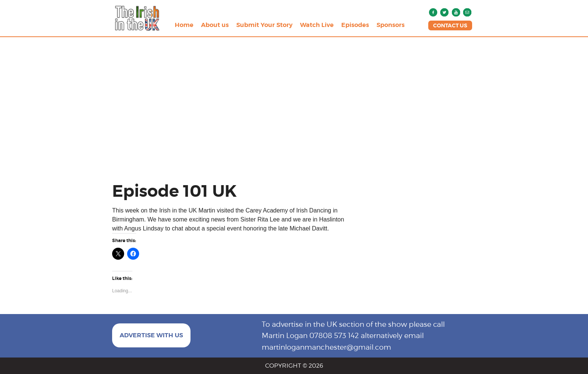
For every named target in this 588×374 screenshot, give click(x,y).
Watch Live (317, 25)
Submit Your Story (264, 25)
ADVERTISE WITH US (151, 335)
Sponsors (391, 25)
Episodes (355, 25)
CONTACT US (450, 25)
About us (215, 25)
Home (184, 25)
